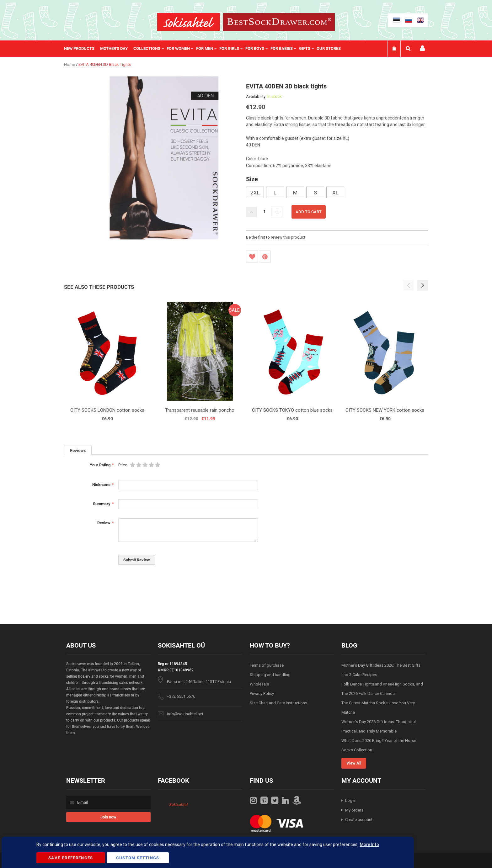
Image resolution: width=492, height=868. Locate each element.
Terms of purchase (267, 665)
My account (422, 48)
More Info (369, 844)
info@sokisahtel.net (185, 714)
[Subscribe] (108, 817)
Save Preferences (71, 858)
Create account (359, 820)
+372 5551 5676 (181, 696)
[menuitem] (82, 49)
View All (354, 763)
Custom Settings (138, 858)
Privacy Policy (262, 693)
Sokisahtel (178, 804)
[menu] (206, 49)
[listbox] (337, 193)
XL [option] (335, 193)
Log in (351, 800)
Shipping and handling (270, 675)
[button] (423, 285)
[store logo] (189, 22)
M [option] (295, 193)
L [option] (275, 193)
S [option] (315, 193)
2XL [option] (255, 193)
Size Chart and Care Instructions (278, 703)
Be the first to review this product (276, 237)
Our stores (329, 48)
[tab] (78, 450)
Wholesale (259, 684)
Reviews (78, 450)
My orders (354, 810)
